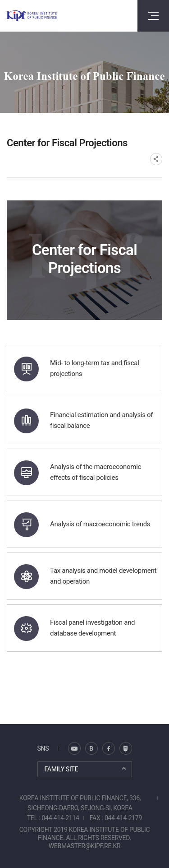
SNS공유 (156, 159)
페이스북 (109, 748)
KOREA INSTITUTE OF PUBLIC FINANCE (32, 16)
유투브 (126, 748)
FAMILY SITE (62, 769)
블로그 (74, 748)
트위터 (91, 748)
